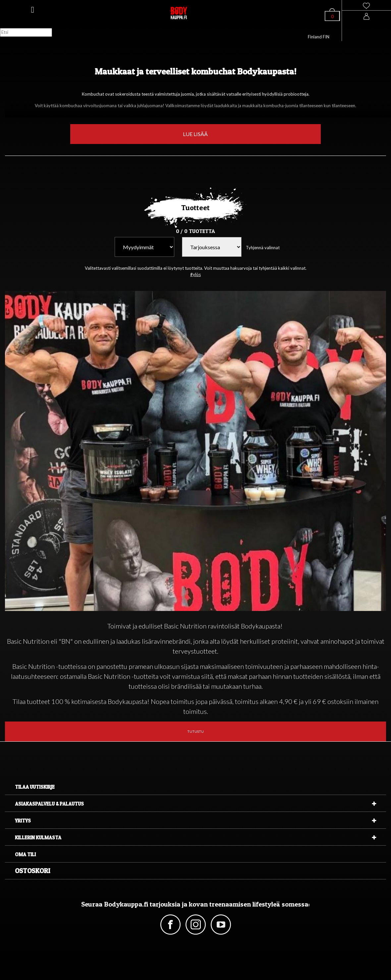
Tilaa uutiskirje (35, 787)
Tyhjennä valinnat (263, 248)
